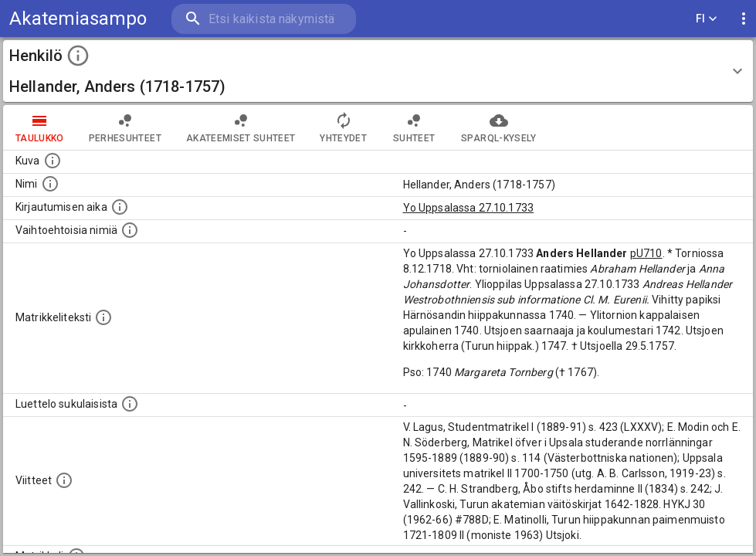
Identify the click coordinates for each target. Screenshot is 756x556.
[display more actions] (744, 19)
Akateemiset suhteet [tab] (241, 127)
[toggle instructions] (78, 56)
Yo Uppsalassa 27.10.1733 (469, 208)
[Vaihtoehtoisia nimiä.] (130, 230)
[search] (263, 19)
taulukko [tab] (40, 127)
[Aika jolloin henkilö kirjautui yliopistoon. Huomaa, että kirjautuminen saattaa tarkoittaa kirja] (120, 207)
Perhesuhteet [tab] (125, 127)
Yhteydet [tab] (343, 127)
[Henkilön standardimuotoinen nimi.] (50, 184)
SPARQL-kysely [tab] (498, 127)
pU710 (646, 253)
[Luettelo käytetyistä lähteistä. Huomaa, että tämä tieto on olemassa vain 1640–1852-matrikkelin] (64, 480)
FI (707, 19)
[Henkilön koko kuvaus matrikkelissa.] (103, 317)
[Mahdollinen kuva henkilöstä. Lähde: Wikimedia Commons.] (53, 161)
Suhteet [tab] (414, 127)
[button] (378, 71)
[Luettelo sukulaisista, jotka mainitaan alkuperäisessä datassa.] (130, 404)
